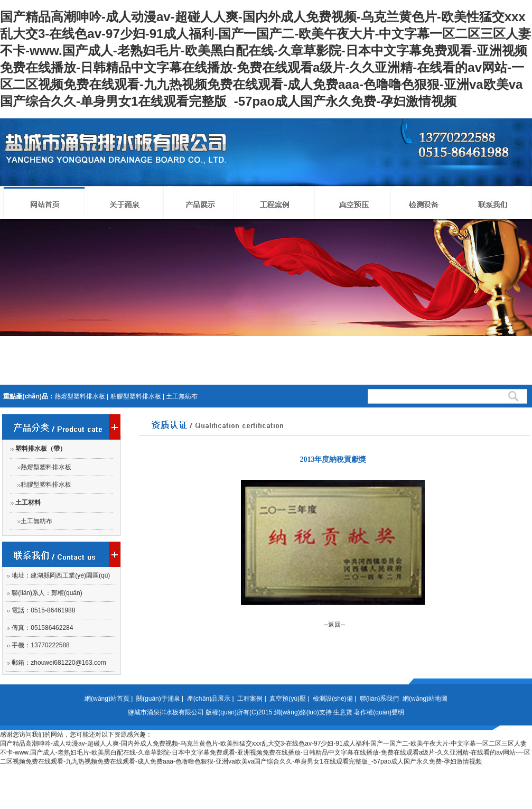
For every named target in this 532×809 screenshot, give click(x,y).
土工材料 (28, 503)
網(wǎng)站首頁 (107, 699)
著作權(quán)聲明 (379, 712)
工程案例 (250, 699)
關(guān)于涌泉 (158, 699)
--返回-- (334, 625)
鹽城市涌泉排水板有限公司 (166, 712)
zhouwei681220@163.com (68, 663)
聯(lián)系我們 (380, 699)
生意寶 (343, 712)
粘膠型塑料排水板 (136, 396)
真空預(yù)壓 (288, 699)
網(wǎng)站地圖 (425, 699)
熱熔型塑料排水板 (80, 396)
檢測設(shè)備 (333, 699)
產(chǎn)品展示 (209, 699)
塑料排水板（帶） (41, 449)
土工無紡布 (182, 396)
